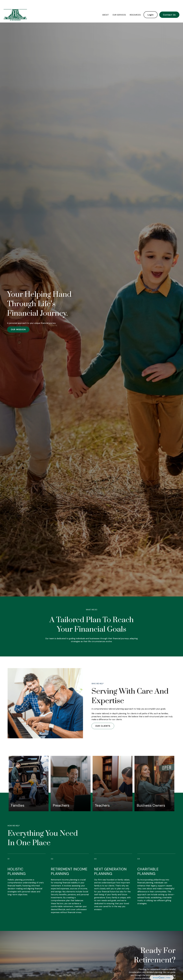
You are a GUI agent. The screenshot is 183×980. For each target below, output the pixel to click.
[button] (106, 8)
